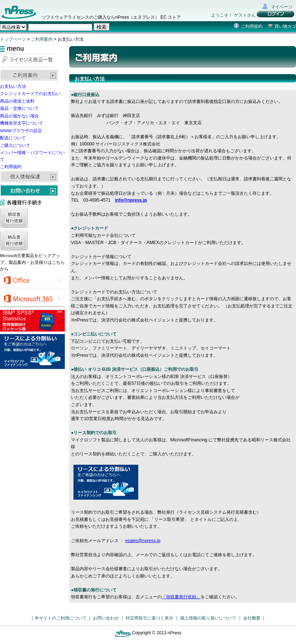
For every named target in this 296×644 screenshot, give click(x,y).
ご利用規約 (252, 26)
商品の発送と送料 (17, 101)
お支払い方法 (13, 86)
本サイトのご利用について (60, 618)
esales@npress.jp (143, 541)
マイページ (282, 7)
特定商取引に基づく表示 (149, 618)
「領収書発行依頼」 (181, 597)
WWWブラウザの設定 (21, 131)
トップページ (13, 39)
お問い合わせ (106, 618)
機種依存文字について (22, 123)
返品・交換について (19, 108)
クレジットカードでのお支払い (30, 94)
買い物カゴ (285, 26)
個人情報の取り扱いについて (208, 618)
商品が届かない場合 (19, 116)
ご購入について (15, 145)
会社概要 (252, 618)
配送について (13, 138)
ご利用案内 (42, 39)
